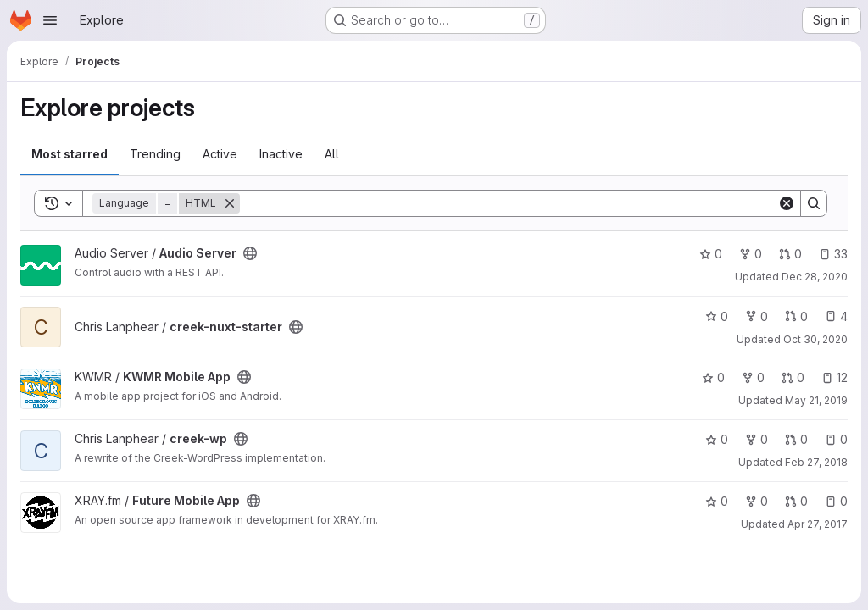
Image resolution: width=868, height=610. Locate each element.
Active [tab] (220, 154)
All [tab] (332, 154)
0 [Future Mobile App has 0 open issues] (836, 501)
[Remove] (230, 203)
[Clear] (787, 203)
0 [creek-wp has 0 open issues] (836, 439)
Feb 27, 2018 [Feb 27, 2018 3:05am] (816, 462)
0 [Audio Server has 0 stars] (711, 254)
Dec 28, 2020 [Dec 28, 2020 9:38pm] (815, 277)
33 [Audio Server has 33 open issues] (833, 254)
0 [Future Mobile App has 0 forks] (757, 501)
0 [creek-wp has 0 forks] (757, 439)
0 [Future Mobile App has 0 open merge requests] (796, 501)
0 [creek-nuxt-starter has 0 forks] (757, 316)
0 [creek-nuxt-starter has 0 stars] (717, 316)
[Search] (509, 203)
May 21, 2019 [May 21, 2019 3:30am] (816, 400)
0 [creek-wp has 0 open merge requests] (796, 439)
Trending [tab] (155, 154)
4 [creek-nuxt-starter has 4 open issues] (836, 316)
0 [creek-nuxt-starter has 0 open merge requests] (796, 316)
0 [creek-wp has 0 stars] (717, 439)
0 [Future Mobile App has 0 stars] (717, 501)
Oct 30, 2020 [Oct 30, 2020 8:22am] (815, 339)
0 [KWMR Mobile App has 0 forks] (753, 377)
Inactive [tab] (281, 154)
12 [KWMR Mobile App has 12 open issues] (835, 377)
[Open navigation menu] (50, 20)
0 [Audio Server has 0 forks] (751, 254)
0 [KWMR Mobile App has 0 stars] (713, 377)
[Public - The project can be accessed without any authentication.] (250, 253)
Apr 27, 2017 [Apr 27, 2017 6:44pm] (818, 524)
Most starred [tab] (70, 154)
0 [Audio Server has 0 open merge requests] (790, 254)
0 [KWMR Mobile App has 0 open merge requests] (793, 377)
